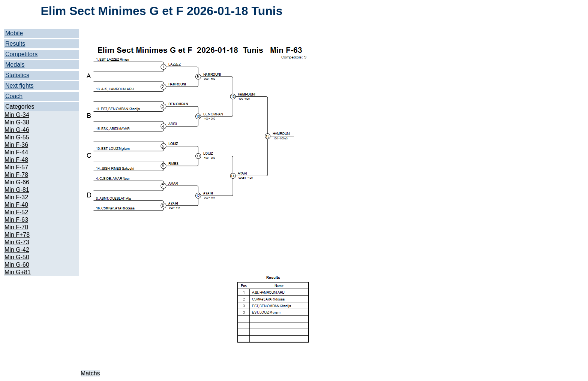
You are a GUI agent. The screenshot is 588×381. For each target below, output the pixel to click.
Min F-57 (16, 167)
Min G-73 (17, 242)
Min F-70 (16, 227)
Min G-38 (17, 122)
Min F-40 (16, 205)
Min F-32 (16, 197)
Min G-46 (17, 130)
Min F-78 (16, 175)
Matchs (90, 373)
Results (15, 44)
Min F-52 (16, 212)
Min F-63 (16, 220)
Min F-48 (16, 160)
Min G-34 (17, 115)
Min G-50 (17, 257)
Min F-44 (16, 152)
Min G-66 (17, 182)
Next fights (19, 86)
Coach (14, 96)
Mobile (14, 33)
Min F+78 (17, 235)
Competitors (21, 54)
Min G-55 (17, 137)
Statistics (17, 75)
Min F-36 (16, 145)
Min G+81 (18, 272)
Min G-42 (17, 250)
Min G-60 (17, 265)
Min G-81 (17, 190)
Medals (15, 65)
